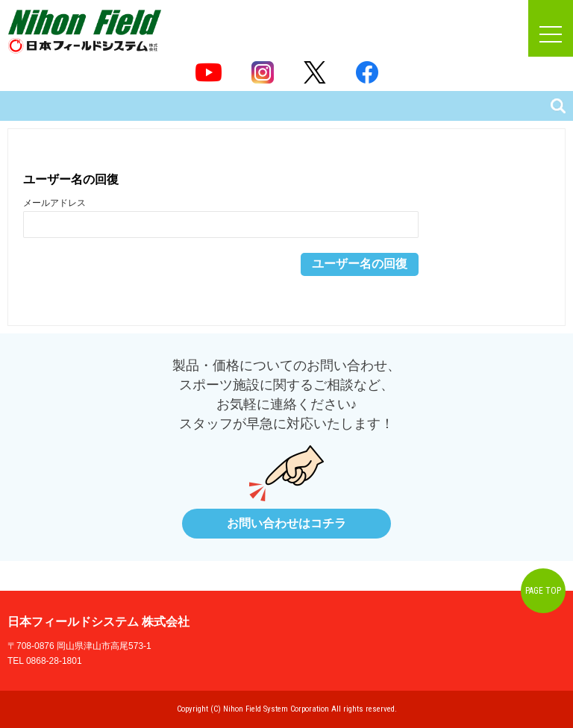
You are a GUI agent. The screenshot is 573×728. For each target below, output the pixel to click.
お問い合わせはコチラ (286, 523)
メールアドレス (54, 203)
